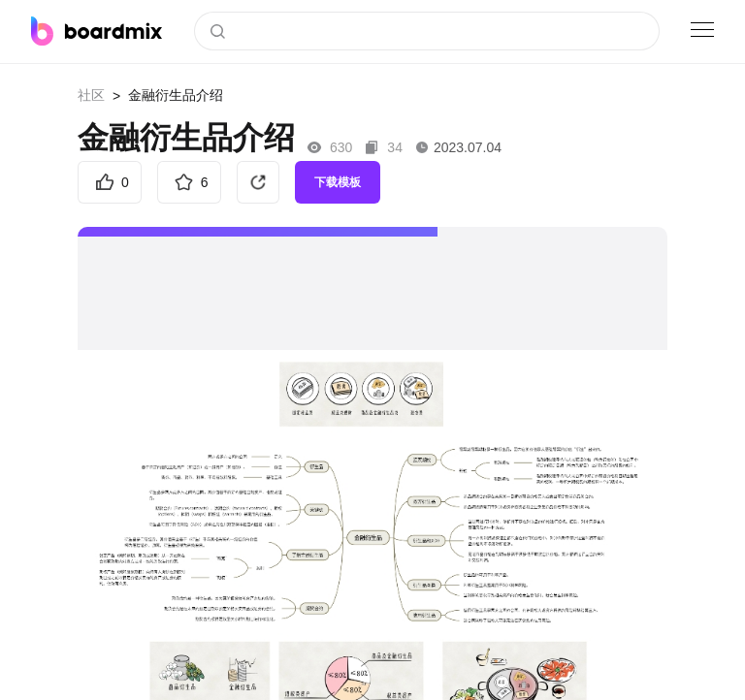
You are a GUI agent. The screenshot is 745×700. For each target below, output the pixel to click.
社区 (91, 95)
